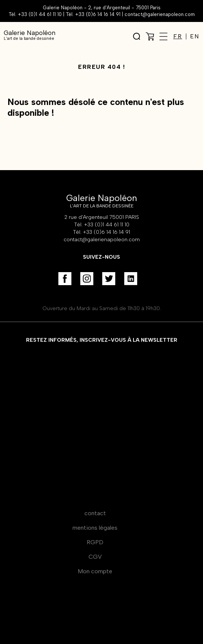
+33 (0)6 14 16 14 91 (98, 14)
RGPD (95, 542)
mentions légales (95, 528)
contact (95, 513)
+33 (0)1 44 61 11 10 (40, 14)
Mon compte (95, 571)
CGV (95, 557)
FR (178, 36)
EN (195, 36)
